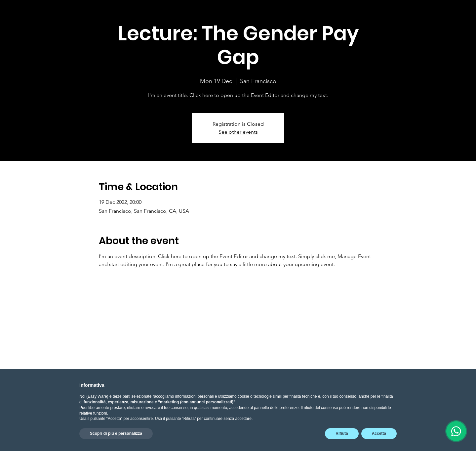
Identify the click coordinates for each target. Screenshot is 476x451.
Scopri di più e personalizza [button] (116, 433)
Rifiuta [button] (342, 433)
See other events (238, 132)
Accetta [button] (379, 433)
